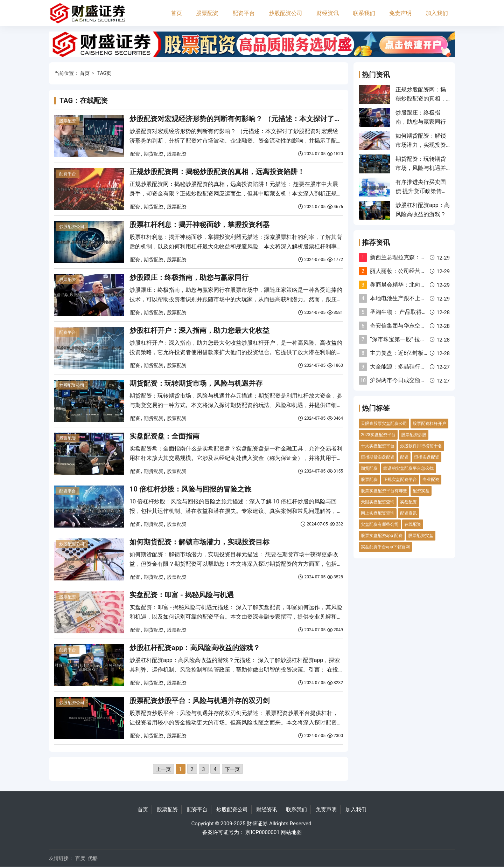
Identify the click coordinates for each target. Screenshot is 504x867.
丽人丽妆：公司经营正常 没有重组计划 (418, 271)
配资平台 (244, 13)
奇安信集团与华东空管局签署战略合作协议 (423, 326)
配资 (135, 154)
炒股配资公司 (286, 13)
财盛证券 (257, 824)
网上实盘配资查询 (378, 513)
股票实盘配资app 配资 (382, 536)
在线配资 (413, 524)
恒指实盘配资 (427, 457)
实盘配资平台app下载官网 (385, 547)
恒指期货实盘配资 (378, 457)
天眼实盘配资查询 (378, 502)
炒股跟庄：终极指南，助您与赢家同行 (189, 277)
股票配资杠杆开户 (429, 424)
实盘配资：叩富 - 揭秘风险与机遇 (182, 595)
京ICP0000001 (262, 832)
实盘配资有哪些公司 (380, 524)
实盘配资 (408, 502)
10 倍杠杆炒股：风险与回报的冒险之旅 (190, 489)
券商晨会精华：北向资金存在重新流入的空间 (426, 285)
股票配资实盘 (421, 536)
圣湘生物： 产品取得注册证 (404, 312)
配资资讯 (408, 513)
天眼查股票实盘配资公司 (384, 424)
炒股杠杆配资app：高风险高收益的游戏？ (195, 648)
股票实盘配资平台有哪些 (384, 491)
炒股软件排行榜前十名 (421, 446)
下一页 (232, 769)
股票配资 (207, 13)
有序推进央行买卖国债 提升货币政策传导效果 (421, 191)
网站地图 (291, 832)
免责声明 (400, 13)
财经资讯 (328, 13)
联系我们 (364, 13)
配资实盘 (421, 491)
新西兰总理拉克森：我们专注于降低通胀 (420, 257)
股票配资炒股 (414, 435)
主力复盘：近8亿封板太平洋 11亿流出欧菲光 (426, 353)
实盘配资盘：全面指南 (164, 436)
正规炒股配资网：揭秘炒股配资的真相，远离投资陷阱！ (217, 172)
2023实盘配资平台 (378, 435)
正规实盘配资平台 (400, 480)
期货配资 (154, 154)
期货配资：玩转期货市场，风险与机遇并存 (196, 383)
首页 (176, 13)
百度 (80, 858)
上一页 (163, 769)
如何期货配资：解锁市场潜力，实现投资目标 (199, 542)
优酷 (93, 858)
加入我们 (437, 13)
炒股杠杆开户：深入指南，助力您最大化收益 (199, 330)
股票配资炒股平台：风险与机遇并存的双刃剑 (199, 701)
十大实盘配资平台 (378, 446)
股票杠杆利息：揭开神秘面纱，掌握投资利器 (199, 225)
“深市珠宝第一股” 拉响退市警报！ (412, 339)
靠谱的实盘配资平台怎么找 (408, 468)
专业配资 (431, 480)
